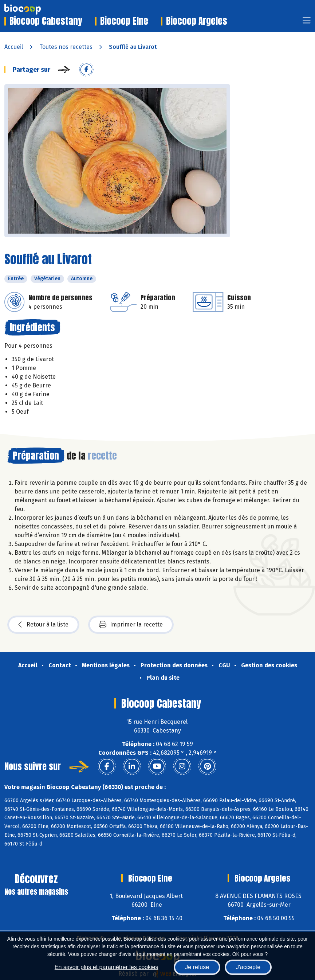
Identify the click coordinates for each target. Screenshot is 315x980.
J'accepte (248, 967)
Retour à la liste (43, 625)
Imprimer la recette (131, 625)
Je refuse (197, 967)
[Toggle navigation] (307, 22)
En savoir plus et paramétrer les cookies (107, 967)
